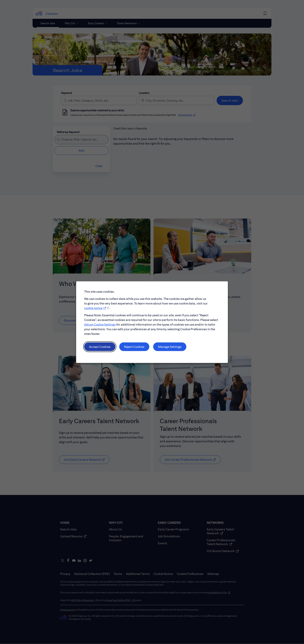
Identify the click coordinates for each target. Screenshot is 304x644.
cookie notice (97, 314)
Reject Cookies (135, 350)
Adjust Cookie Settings (103, 329)
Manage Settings (169, 350)
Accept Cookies (103, 350)
